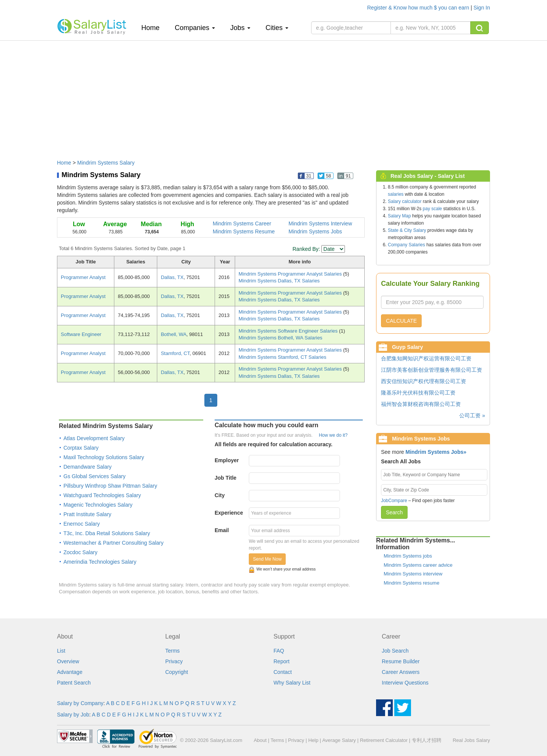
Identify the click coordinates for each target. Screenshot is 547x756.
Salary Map (399, 216)
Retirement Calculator (384, 740)
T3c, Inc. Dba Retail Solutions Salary (107, 533)
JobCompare (394, 501)
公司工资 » (472, 415)
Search (394, 512)
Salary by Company (80, 703)
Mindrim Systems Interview (320, 223)
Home (153, 28)
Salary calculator (405, 201)
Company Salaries (406, 245)
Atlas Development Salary (94, 438)
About (260, 740)
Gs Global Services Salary (94, 476)
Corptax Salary (81, 448)
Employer (227, 460)
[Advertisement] (273, 96)
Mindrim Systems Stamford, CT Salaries (282, 357)
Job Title (225, 478)
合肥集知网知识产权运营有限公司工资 (426, 358)
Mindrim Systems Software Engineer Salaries (289, 331)
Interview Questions (405, 683)
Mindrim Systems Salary (106, 163)
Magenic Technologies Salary (98, 505)
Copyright (177, 672)
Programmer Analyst (83, 277)
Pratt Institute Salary (87, 514)
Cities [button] (277, 28)
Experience (229, 513)
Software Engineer (81, 334)
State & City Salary (407, 230)
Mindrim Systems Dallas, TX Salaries (279, 281)
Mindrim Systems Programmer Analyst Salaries (291, 274)
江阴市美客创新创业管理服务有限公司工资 (432, 370)
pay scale (432, 209)
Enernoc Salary (82, 524)
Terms (172, 651)
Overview (68, 661)
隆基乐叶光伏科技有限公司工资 (418, 393)
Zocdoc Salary (80, 552)
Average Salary (339, 740)
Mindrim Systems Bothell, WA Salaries (281, 338)
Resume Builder (401, 661)
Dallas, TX (172, 277)
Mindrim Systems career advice (418, 565)
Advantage (70, 672)
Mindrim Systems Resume (244, 231)
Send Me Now (267, 559)
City (220, 495)
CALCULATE (401, 321)
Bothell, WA (173, 334)
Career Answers (401, 672)
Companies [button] (195, 28)
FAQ (279, 651)
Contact (283, 672)
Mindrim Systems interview (413, 574)
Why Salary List (292, 683)
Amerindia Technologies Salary (100, 562)
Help (313, 740)
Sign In (482, 8)
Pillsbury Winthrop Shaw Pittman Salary (110, 486)
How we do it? (333, 435)
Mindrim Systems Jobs (315, 231)
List (61, 651)
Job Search (395, 651)
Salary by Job (73, 715)
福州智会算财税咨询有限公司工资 (421, 404)
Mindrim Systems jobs (408, 556)
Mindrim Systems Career (242, 223)
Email (222, 530)
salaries (396, 194)
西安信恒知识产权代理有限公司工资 (424, 381)
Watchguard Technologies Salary (102, 495)
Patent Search (74, 683)
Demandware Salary (88, 467)
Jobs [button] (240, 28)
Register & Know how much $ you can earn (419, 8)
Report (281, 661)
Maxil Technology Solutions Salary (104, 457)
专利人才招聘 (427, 740)
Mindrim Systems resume (412, 583)
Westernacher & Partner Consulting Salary (114, 543)
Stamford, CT (175, 353)
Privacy (174, 661)
